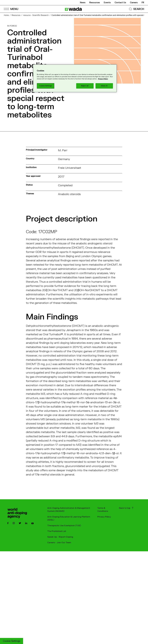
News (83, 3)
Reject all (85, 86)
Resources (95, 3)
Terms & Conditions (103, 510)
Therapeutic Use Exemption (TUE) (64, 526)
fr (143, 3)
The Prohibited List (57, 531)
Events (107, 3)
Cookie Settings (12, 641)
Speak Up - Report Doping (60, 537)
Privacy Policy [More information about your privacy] (103, 79)
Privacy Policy (104, 517)
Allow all (104, 86)
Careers (134, 3)
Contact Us (120, 3)
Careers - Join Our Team (59, 543)
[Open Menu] (11, 9)
